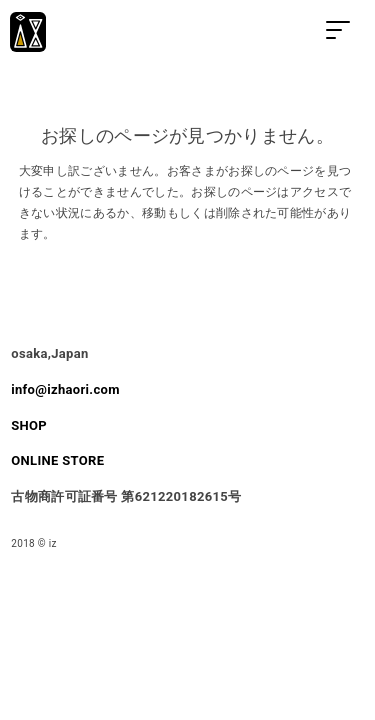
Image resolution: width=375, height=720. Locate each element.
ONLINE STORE (57, 460)
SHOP (29, 425)
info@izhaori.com (65, 389)
